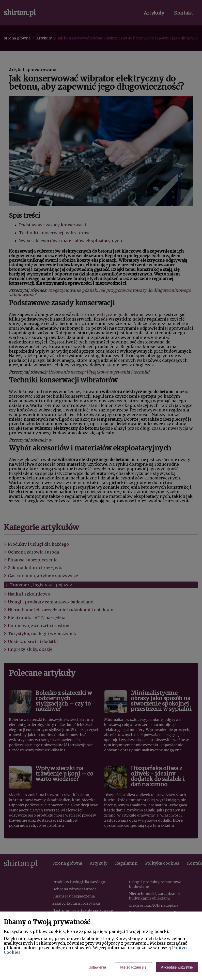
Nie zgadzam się (133, 967)
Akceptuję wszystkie (177, 967)
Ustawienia (97, 967)
